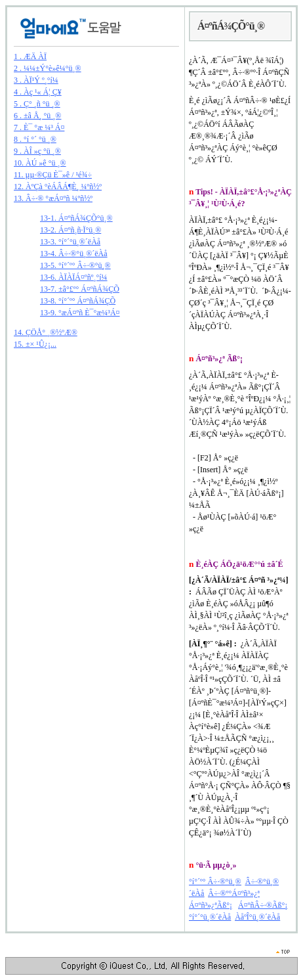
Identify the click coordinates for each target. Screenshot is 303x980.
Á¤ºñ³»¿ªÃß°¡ (211, 905)
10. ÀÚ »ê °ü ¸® (40, 163)
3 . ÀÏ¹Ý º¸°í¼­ (36, 80)
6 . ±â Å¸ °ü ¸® (38, 116)
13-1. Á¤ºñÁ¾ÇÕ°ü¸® (76, 218)
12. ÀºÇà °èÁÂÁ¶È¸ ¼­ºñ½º (58, 187)
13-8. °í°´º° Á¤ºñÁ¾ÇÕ (78, 301)
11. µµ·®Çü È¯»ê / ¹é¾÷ (53, 175)
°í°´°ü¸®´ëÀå (210, 917)
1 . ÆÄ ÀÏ (30, 56)
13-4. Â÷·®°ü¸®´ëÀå (74, 254)
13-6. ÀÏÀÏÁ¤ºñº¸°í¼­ (74, 277)
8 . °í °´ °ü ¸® (35, 139)
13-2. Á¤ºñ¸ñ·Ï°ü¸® (71, 230)
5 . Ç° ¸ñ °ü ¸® (37, 104)
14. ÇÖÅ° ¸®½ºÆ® (46, 332)
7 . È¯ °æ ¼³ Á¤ (39, 127)
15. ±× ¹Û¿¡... (35, 344)
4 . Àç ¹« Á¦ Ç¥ (38, 92)
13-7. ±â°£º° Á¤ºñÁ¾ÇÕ (80, 289)
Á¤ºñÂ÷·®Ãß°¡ (263, 905)
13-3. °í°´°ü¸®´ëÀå (70, 242)
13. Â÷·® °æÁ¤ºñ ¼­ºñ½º (53, 198)
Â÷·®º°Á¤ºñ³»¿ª (234, 893)
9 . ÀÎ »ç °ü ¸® (37, 151)
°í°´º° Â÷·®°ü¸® (215, 881)
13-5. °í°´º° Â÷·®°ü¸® (75, 265)
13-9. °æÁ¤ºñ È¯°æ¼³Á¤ (80, 313)
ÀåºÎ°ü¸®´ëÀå (257, 917)
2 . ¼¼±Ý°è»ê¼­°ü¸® (48, 68)
